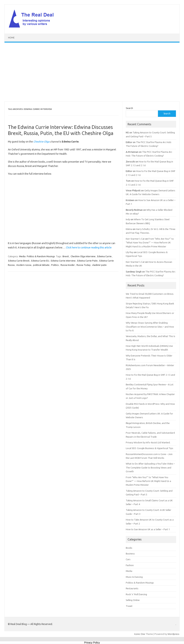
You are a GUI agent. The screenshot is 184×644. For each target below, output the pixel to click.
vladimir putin (99, 265)
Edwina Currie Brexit (19, 261)
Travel (129, 606)
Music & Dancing (134, 577)
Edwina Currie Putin (87, 261)
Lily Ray (130, 252)
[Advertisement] (92, 72)
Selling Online (133, 600)
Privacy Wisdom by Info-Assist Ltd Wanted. (148, 442)
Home (11, 38)
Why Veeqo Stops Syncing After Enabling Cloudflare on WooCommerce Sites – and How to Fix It (150, 327)
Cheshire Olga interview (83, 256)
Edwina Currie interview (63, 261)
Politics (55, 265)
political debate (41, 265)
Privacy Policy (92, 643)
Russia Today (83, 265)
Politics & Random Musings (41, 256)
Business (130, 554)
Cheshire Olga (41, 142)
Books (129, 548)
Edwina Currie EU (40, 261)
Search (129, 108)
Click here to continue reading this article (89, 248)
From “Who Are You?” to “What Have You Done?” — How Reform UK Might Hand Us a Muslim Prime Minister (150, 243)
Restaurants (132, 588)
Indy (128, 219)
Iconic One (140, 634)
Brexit (66, 256)
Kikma (129, 229)
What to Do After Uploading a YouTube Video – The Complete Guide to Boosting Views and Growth (150, 467)
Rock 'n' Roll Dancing (136, 594)
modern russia (24, 265)
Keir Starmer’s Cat (135, 239)
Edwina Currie (104, 256)
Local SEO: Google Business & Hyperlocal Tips (149, 448)
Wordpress (173, 634)
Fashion (130, 565)
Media (22, 256)
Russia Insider (68, 265)
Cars (128, 559)
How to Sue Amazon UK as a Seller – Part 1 (148, 529)
